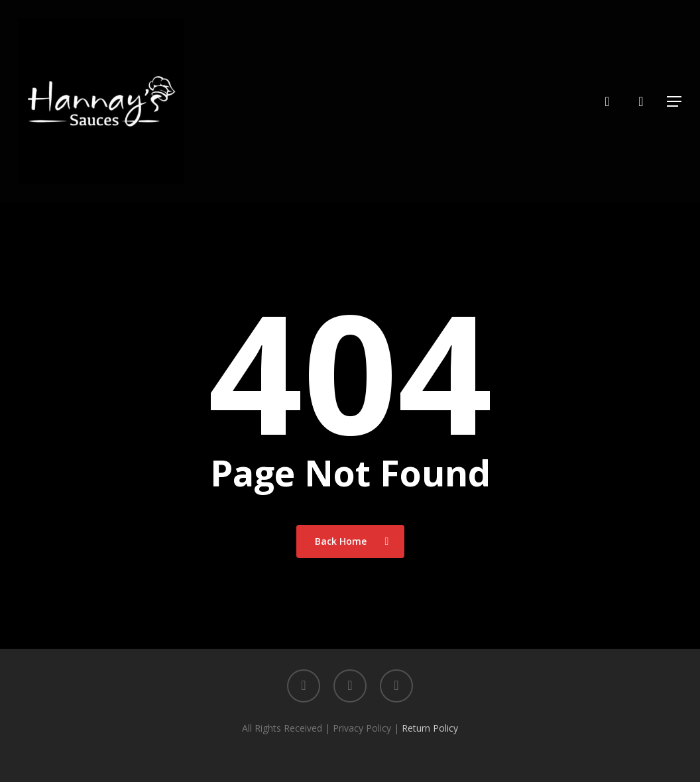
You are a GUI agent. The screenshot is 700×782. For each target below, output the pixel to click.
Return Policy (430, 728)
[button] (674, 102)
